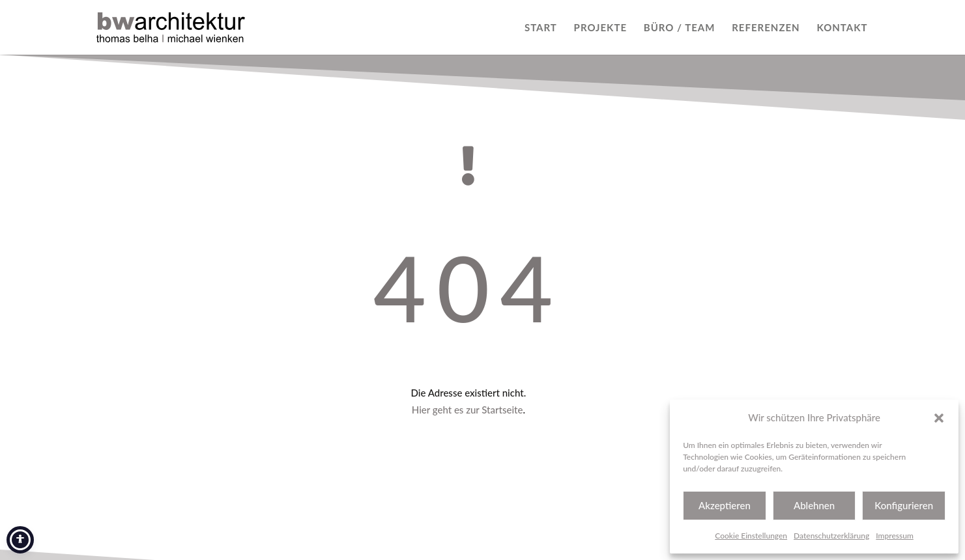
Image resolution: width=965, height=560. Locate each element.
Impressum (895, 536)
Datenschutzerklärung (831, 536)
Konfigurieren (904, 505)
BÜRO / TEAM (680, 28)
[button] (939, 418)
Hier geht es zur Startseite (468, 410)
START (541, 28)
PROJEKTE (600, 28)
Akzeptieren (725, 505)
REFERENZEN (766, 28)
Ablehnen (814, 505)
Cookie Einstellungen (751, 536)
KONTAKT (842, 28)
